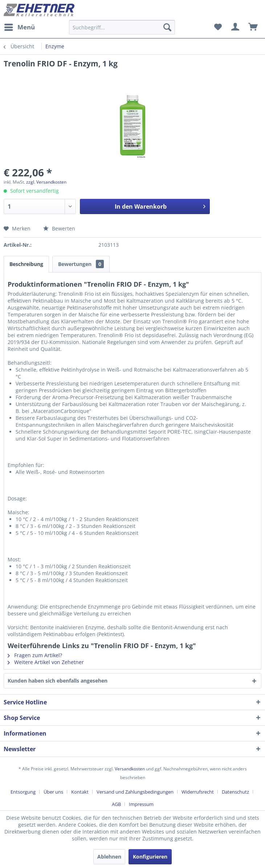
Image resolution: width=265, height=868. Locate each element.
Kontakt (80, 792)
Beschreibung (26, 264)
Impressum (141, 804)
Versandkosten (130, 769)
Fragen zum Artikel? (35, 655)
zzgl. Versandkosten (46, 182)
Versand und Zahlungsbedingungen (135, 792)
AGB (116, 804)
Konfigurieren (150, 857)
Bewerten (59, 228)
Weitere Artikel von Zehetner (46, 662)
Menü (20, 26)
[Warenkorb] (253, 27)
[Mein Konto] (236, 27)
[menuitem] (19, 27)
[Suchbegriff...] (122, 27)
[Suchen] (167, 27)
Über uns (53, 792)
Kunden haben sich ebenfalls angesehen (58, 681)
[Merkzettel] (218, 27)
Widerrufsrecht (198, 792)
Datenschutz (235, 792)
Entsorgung (23, 792)
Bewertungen (81, 264)
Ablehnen (109, 857)
